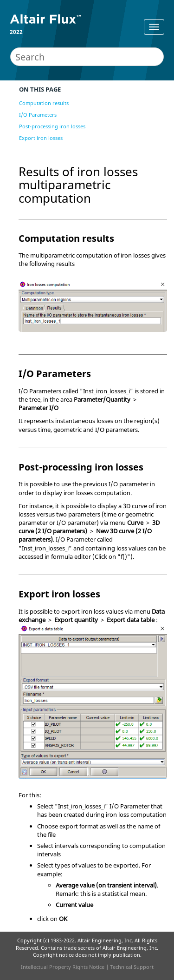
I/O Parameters (38, 115)
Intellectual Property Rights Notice (63, 967)
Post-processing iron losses (52, 126)
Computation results (44, 103)
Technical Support (132, 967)
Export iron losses (41, 138)
